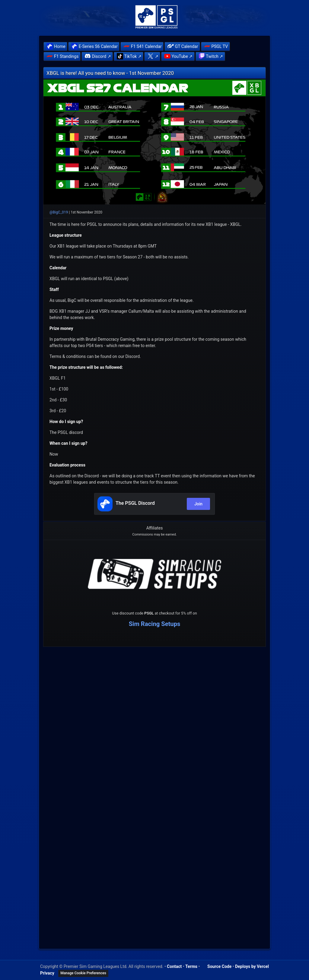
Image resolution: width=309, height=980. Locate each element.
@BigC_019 (59, 212)
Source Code (219, 966)
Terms (191, 966)
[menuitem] (55, 47)
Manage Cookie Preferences (83, 973)
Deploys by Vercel (252, 966)
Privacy (47, 973)
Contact (174, 966)
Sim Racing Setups (155, 624)
